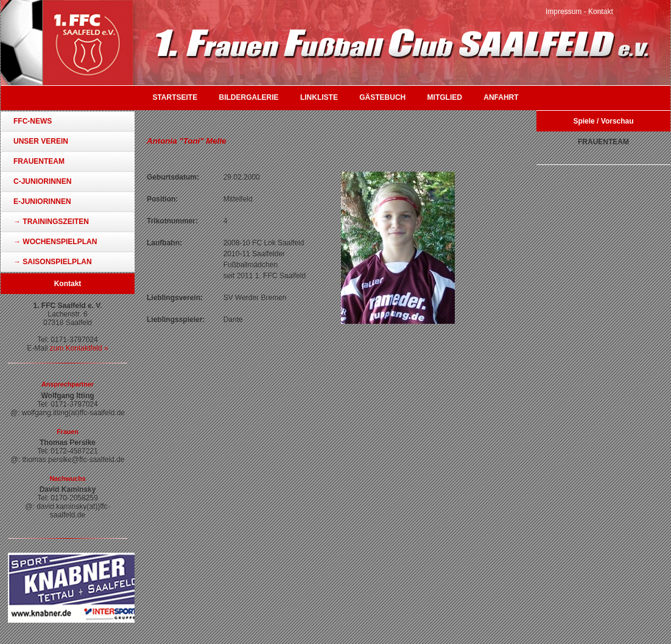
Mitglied (445, 97)
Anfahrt (501, 97)
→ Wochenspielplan (55, 242)
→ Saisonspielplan (53, 262)
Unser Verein (41, 141)
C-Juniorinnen (42, 181)
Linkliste (319, 97)
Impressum (564, 12)
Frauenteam (39, 161)
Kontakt (601, 12)
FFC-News (33, 121)
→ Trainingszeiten (51, 222)
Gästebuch (382, 97)
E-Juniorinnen (42, 201)
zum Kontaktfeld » (79, 348)
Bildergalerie (249, 97)
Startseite (175, 97)
